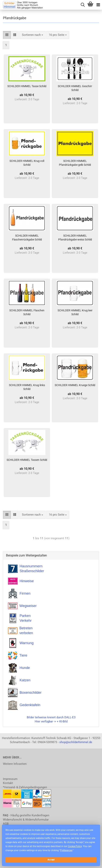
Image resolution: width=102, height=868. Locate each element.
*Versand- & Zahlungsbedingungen (25, 787)
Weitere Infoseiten (15, 764)
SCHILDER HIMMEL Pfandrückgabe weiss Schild (75, 238)
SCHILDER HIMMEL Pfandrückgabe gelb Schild (75, 163)
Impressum (10, 779)
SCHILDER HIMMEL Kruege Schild (75, 385)
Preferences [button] (66, 850)
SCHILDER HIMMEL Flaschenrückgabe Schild (27, 238)
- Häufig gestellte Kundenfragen (26, 815)
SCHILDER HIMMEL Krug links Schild (27, 387)
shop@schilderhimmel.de (76, 742)
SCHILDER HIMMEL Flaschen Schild (27, 312)
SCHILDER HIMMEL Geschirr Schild (75, 88)
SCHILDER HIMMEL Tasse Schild (27, 86)
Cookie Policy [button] (75, 846)
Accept (51, 860)
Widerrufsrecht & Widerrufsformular (26, 820)
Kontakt (8, 783)
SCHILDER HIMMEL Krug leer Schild (75, 312)
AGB (6, 824)
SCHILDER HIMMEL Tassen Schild (27, 460)
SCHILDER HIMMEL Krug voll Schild (27, 163)
